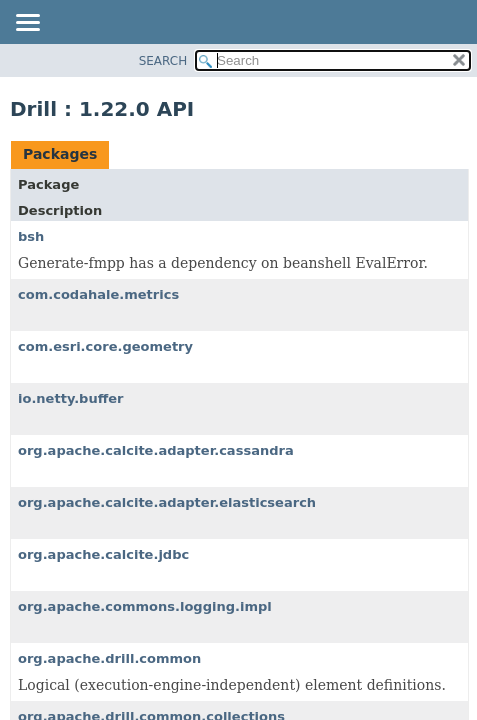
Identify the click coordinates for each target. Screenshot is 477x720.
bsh (31, 236)
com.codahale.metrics (98, 294)
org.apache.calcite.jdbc (103, 554)
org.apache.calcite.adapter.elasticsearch (167, 502)
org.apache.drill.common (109, 658)
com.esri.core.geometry (105, 346)
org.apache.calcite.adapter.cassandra (156, 450)
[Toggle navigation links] (27, 24)
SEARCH (163, 61)
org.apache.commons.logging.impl (145, 606)
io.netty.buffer (71, 398)
